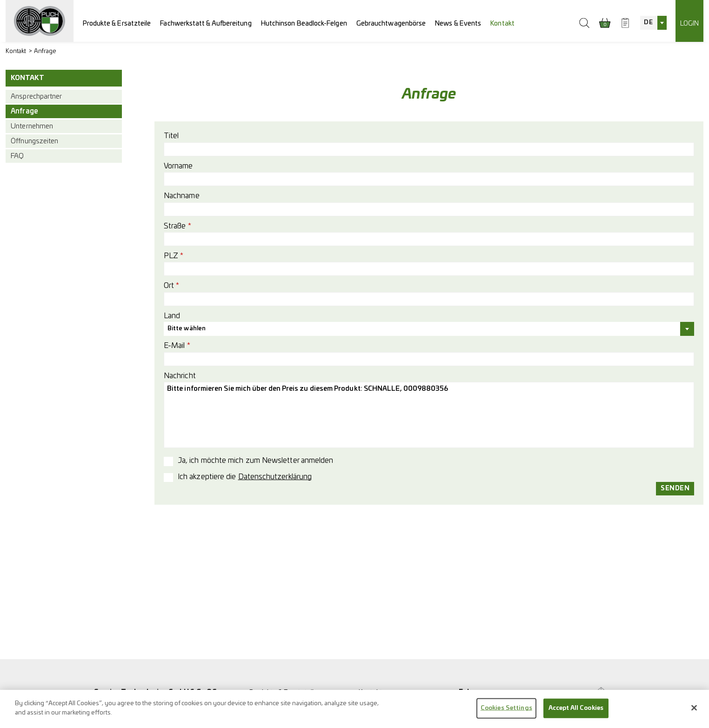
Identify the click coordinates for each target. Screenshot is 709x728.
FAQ (17, 156)
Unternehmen (32, 126)
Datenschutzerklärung (275, 477)
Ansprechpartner (36, 97)
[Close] (694, 713)
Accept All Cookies (576, 713)
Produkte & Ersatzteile (117, 23)
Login (689, 23)
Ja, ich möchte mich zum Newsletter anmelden (255, 461)
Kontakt (502, 23)
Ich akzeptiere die (245, 477)
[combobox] (653, 23)
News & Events (458, 23)
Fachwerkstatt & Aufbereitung (206, 23)
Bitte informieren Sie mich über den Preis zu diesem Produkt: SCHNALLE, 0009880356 (429, 415)
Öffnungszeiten (34, 141)
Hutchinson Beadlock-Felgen (304, 23)
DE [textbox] (648, 23)
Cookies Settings (506, 713)
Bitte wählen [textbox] (187, 329)
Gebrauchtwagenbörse (391, 23)
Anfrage (45, 51)
